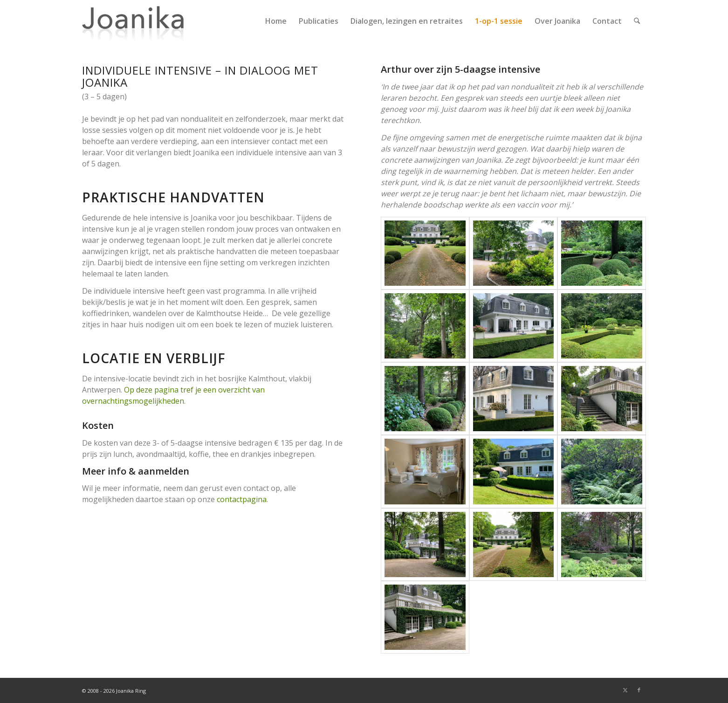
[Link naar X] (625, 690)
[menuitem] (276, 21)
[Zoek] (637, 21)
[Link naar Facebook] (639, 690)
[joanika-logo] (133, 21)
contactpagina (242, 499)
